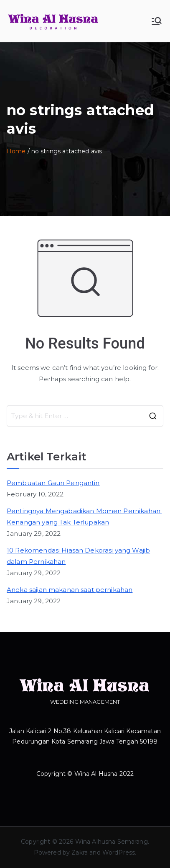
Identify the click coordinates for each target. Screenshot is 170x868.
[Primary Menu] (157, 21)
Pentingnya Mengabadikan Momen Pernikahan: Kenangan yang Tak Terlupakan (84, 517)
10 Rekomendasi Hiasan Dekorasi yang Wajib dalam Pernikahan (78, 556)
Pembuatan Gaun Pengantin (53, 483)
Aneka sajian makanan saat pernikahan (70, 590)
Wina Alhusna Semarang (112, 842)
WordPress (119, 852)
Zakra (80, 852)
